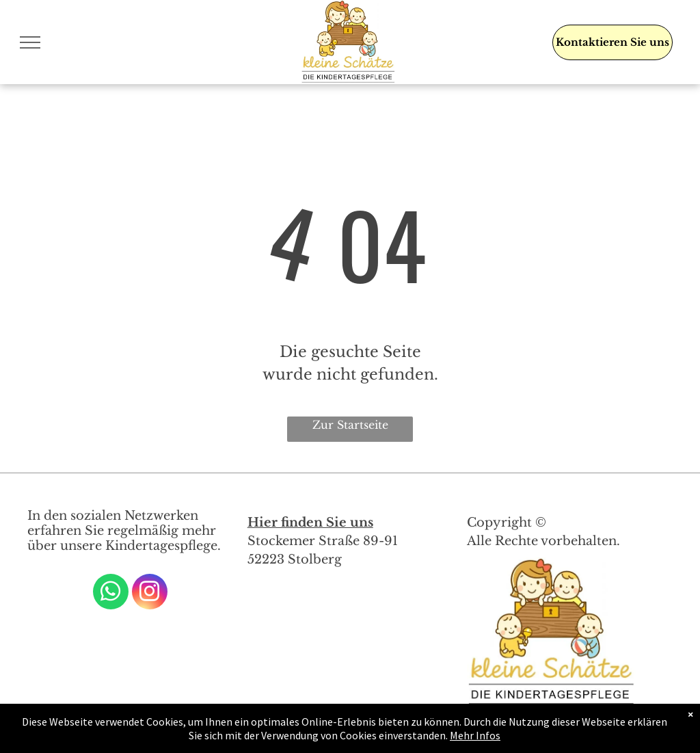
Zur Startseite (350, 425)
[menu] (30, 42)
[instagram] (150, 593)
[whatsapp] (111, 593)
